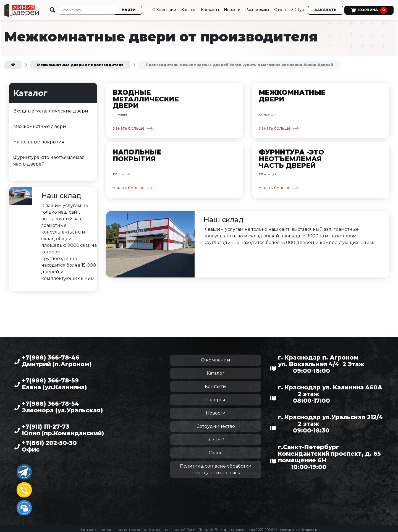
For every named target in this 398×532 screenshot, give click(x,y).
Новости (227, 8)
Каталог (180, 8)
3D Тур (297, 8)
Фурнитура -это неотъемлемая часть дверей (49, 158)
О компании (216, 357)
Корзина (369, 9)
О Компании (153, 8)
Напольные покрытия (39, 139)
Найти (122, 9)
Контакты (203, 8)
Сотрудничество (216, 424)
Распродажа (254, 8)
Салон (279, 8)
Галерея (216, 397)
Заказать (326, 9)
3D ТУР (216, 437)
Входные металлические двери (51, 108)
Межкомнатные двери (40, 124)
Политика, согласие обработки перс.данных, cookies (216, 467)
